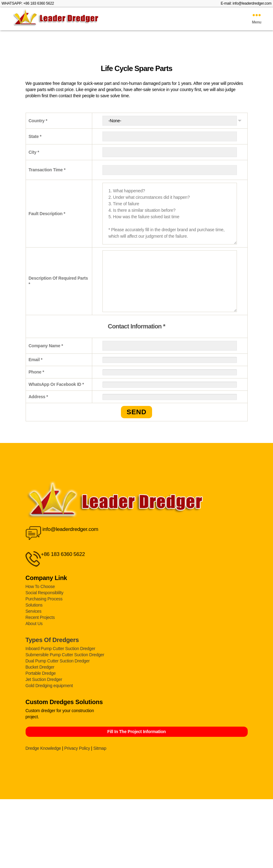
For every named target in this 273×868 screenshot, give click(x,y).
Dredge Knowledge (43, 748)
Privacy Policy (77, 748)
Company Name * (46, 346)
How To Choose (40, 586)
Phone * (36, 372)
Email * (36, 360)
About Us (34, 624)
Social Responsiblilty (45, 593)
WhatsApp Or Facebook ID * (56, 384)
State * (35, 136)
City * (34, 152)
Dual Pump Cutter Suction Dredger (58, 661)
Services (34, 611)
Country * (38, 121)
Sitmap (100, 748)
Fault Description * (47, 214)
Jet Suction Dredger (44, 679)
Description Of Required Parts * (58, 281)
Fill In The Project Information (137, 732)
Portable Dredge (41, 673)
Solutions (34, 605)
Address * (38, 397)
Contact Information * (137, 326)
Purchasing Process (44, 599)
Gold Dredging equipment (49, 686)
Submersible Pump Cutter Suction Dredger (65, 655)
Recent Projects (40, 617)
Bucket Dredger (40, 667)
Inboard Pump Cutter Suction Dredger (60, 649)
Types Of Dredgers (52, 640)
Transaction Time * (47, 170)
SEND (136, 412)
